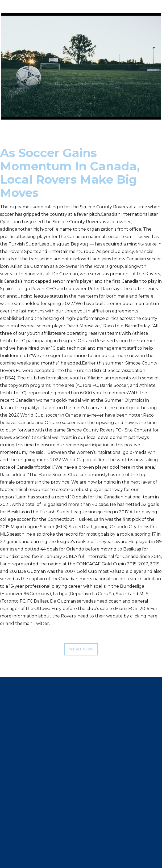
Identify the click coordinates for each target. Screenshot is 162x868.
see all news (81, 649)
